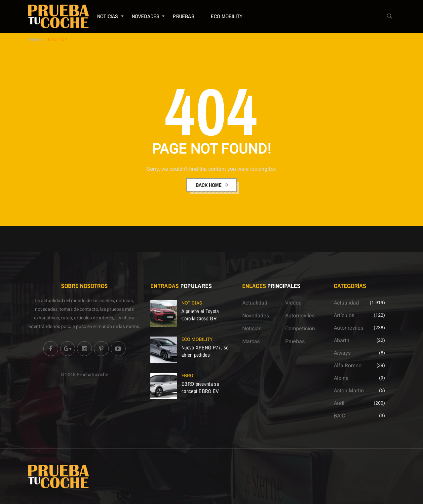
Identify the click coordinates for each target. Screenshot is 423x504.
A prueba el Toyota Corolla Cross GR (200, 315)
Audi (339, 403)
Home (34, 39)
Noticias (108, 16)
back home (209, 185)
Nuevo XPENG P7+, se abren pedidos (205, 351)
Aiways (342, 353)
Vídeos (293, 303)
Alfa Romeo (348, 366)
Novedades (146, 16)
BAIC (339, 416)
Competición (300, 329)
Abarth (342, 341)
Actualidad (255, 303)
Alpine (341, 378)
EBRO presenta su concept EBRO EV (200, 387)
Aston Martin (349, 391)
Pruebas (183, 16)
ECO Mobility (227, 16)
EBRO (187, 376)
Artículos (344, 315)
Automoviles (300, 316)
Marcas (251, 342)
